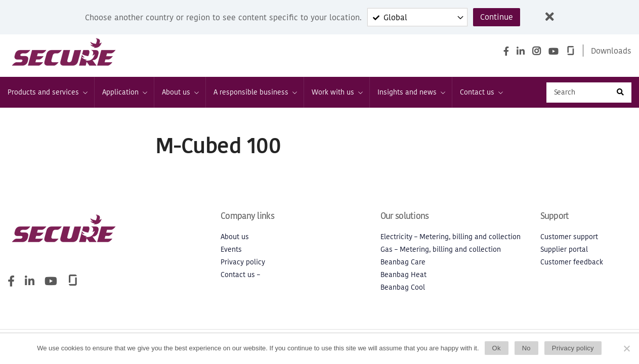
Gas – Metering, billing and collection (441, 249)
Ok (497, 348)
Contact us (481, 92)
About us (180, 92)
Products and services (47, 92)
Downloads (611, 51)
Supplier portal (564, 249)
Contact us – (240, 275)
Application (124, 92)
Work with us (337, 92)
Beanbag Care (403, 262)
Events (231, 249)
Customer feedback (572, 262)
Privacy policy (243, 262)
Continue (497, 17)
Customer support (569, 237)
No (526, 348)
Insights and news (411, 92)
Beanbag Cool (403, 287)
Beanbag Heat (403, 275)
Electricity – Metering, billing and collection (451, 237)
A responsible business (255, 92)
